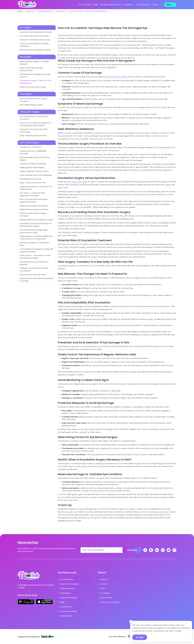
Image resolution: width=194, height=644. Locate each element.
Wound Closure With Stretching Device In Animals (36, 280)
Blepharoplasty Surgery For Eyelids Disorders (34, 63)
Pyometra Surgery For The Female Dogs (34, 244)
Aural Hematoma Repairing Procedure (36, 32)
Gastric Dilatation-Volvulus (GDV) (34, 171)
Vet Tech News (85, 5)
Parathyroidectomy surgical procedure (36, 220)
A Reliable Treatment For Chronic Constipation (34, 269)
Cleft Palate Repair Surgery (31, 105)
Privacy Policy (105, 598)
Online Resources (67, 588)
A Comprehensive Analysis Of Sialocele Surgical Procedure (36, 250)
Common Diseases (67, 611)
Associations (64, 593)
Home (20, 11)
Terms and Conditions (109, 602)
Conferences (65, 607)
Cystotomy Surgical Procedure (33, 164)
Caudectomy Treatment (30, 147)
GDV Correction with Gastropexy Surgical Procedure (34, 201)
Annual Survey (65, 616)
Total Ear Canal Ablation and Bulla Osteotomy (34, 45)
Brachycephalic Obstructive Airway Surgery (35, 159)
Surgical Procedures (45, 11)
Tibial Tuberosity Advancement (33, 136)
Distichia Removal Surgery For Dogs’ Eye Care (35, 76)
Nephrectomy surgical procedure (34, 209)
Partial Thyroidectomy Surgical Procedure (33, 215)
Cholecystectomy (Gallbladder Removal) (33, 152)
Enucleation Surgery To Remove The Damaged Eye (35, 82)
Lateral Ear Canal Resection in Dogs (35, 40)
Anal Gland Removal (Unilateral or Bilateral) (34, 263)
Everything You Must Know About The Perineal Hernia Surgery (36, 225)
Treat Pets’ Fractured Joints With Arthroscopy (34, 131)
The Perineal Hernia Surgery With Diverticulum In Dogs (34, 231)
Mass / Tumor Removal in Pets (33, 183)
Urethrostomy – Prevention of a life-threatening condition (35, 257)
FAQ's (102, 588)
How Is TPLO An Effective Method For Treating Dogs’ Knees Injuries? (35, 124)
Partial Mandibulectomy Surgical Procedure (34, 100)
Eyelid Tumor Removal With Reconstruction (31, 69)
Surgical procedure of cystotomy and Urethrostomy (36, 188)
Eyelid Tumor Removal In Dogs (33, 87)
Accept (140, 637)
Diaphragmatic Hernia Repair (32, 168)
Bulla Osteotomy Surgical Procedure (35, 50)
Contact (103, 584)
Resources (30, 11)
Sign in (170, 5)
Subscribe (132, 550)
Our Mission (104, 593)
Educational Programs (68, 584)
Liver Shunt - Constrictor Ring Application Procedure (32, 194)
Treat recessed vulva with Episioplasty (36, 175)
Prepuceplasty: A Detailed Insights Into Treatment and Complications (36, 238)
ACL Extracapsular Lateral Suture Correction (34, 118)
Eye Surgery (61, 11)
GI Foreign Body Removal (30, 179)
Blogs (96, 5)
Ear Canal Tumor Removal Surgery (34, 36)
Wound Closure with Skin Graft (33, 275)
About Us (103, 579)
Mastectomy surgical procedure (34, 206)
